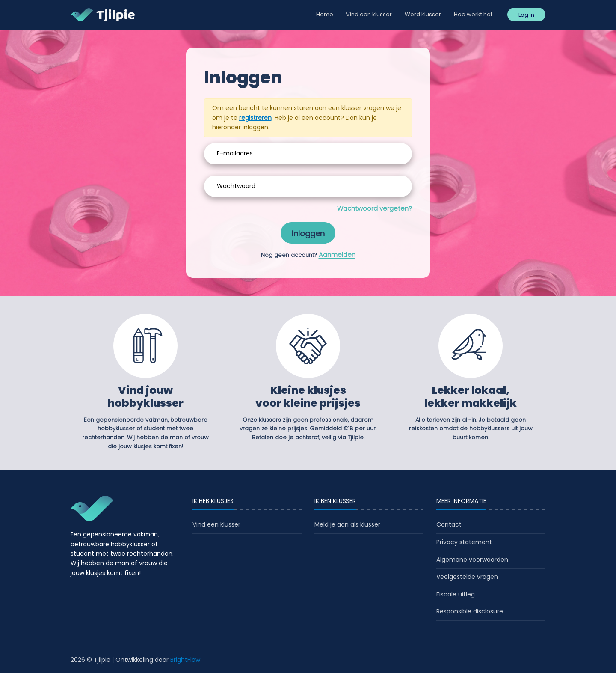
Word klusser (423, 14)
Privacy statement (464, 542)
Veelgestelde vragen (467, 577)
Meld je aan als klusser (347, 524)
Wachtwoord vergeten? (375, 208)
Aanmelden (337, 255)
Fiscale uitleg (456, 594)
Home (325, 14)
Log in (526, 15)
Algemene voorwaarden (472, 560)
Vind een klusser (369, 14)
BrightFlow (185, 660)
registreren (255, 118)
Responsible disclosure (470, 611)
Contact (449, 524)
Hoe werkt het (473, 14)
